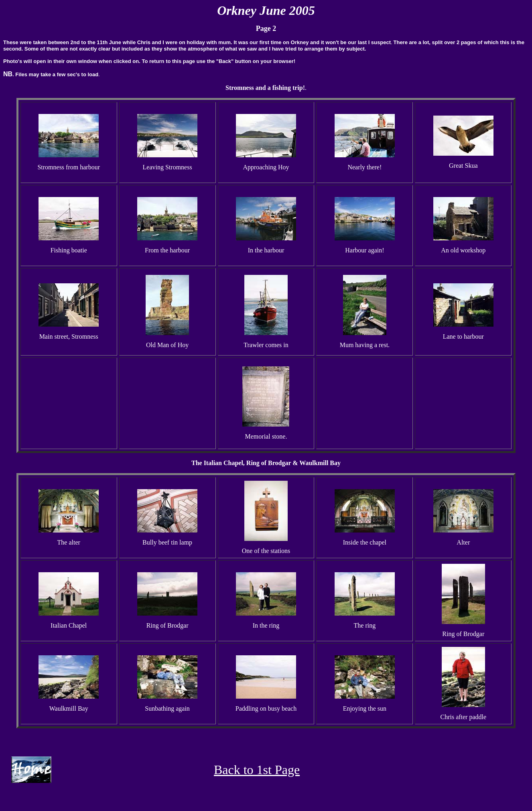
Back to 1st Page (257, 770)
